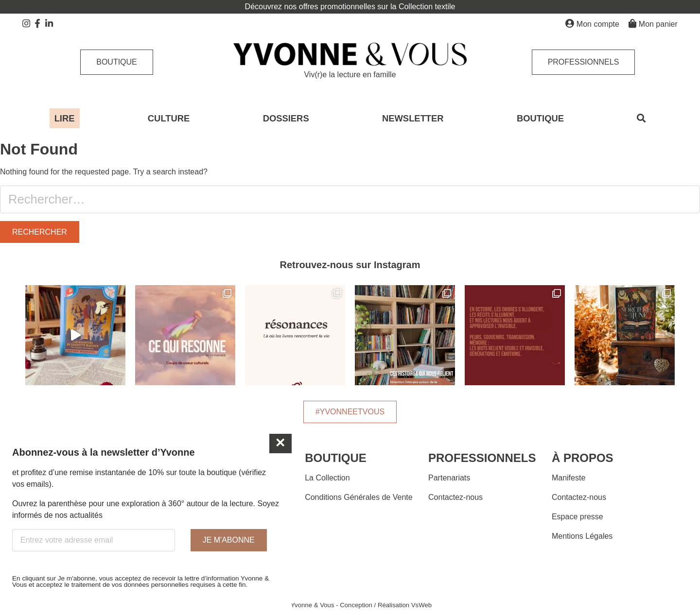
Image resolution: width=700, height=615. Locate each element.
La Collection (327, 478)
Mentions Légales (582, 536)
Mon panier (653, 24)
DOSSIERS (286, 118)
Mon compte (592, 24)
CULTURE (169, 118)
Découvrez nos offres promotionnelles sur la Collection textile (350, 7)
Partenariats (449, 478)
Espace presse (577, 517)
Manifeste (569, 478)
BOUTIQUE (540, 118)
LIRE (65, 118)
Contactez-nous (455, 497)
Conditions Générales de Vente (359, 497)
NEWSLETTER (413, 118)
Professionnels (584, 62)
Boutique (117, 62)
